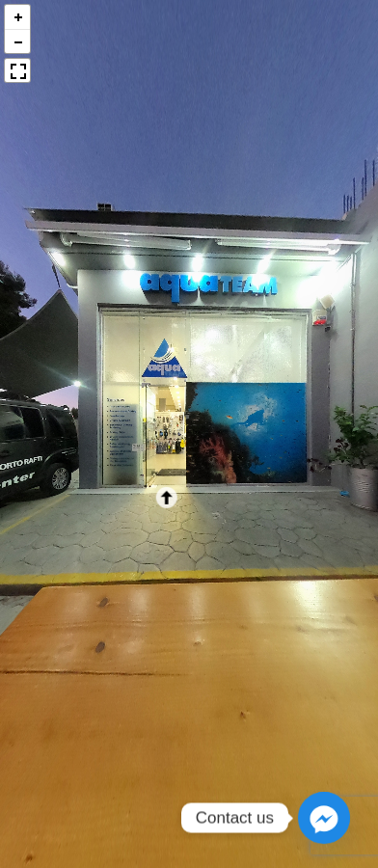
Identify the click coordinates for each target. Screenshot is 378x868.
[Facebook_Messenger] (324, 818)
